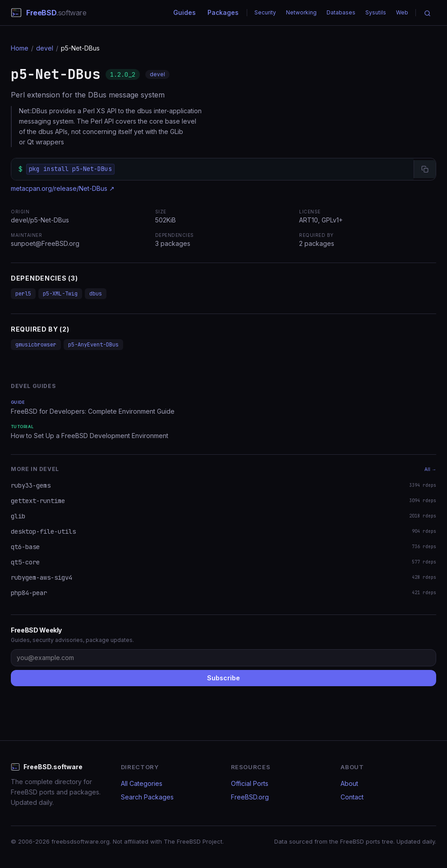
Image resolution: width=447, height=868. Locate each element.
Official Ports (250, 783)
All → (430, 469)
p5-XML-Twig (60, 294)
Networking (301, 12)
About (349, 783)
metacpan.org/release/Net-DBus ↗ (63, 188)
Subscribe (223, 678)
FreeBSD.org (250, 797)
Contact (352, 797)
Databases (341, 12)
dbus (96, 294)
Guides (184, 12)
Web (402, 12)
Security (265, 12)
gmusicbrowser (36, 345)
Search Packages (147, 797)
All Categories (142, 783)
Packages (223, 12)
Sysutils (376, 12)
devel (45, 48)
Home (20, 48)
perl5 (23, 294)
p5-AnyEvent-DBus (93, 345)
